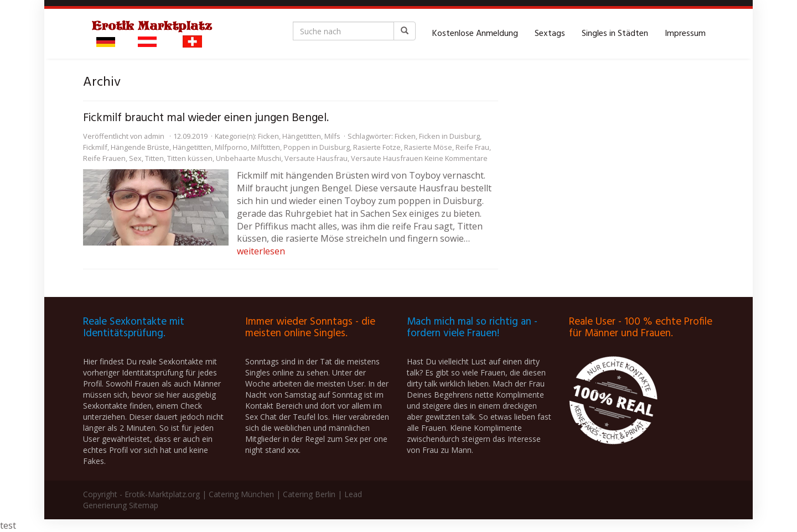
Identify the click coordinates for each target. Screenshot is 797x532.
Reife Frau (472, 147)
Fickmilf (95, 147)
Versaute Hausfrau (316, 158)
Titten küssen (190, 158)
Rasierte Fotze (377, 147)
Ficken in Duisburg (449, 136)
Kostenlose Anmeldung (475, 34)
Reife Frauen (104, 158)
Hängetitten (302, 136)
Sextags (550, 34)
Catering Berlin (309, 494)
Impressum (685, 34)
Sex (135, 158)
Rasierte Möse (428, 147)
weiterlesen (261, 251)
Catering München (241, 494)
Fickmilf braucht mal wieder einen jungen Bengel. (206, 118)
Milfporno (231, 147)
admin (154, 136)
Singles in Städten (615, 34)
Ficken (268, 136)
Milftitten (265, 147)
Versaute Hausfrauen (387, 158)
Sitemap (144, 505)
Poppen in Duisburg (317, 147)
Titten (154, 158)
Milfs (332, 136)
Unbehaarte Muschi (249, 158)
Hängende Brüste (140, 147)
